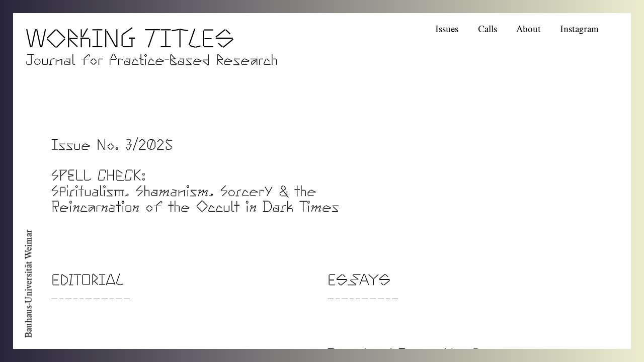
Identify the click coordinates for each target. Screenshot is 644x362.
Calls (488, 29)
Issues (447, 29)
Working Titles (130, 35)
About (529, 29)
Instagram (579, 29)
